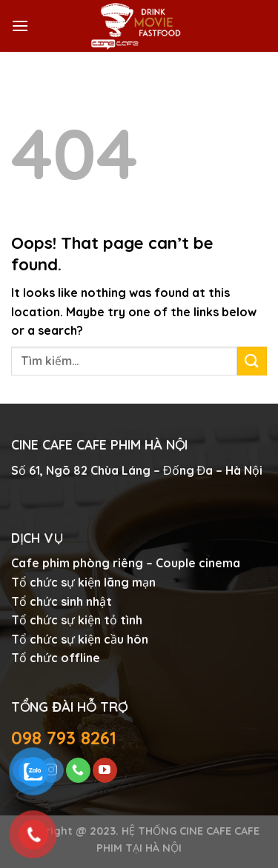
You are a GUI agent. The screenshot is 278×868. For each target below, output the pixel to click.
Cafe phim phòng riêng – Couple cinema (126, 563)
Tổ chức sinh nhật (62, 601)
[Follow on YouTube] (105, 770)
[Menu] (20, 26)
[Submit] (252, 361)
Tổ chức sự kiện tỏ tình (77, 620)
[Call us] (78, 770)
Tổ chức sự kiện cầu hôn (80, 639)
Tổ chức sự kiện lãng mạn (83, 582)
